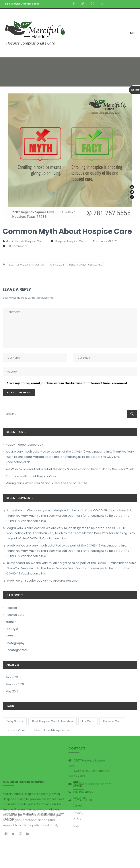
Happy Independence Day (24, 445)
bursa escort (16, 563)
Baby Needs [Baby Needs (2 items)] (15, 721)
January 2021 (15, 684)
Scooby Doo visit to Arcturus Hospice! (52, 581)
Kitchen (11, 622)
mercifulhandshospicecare (85, 265)
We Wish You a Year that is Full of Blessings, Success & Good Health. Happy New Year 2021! (69, 469)
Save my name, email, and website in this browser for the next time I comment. (67, 383)
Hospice (11, 608)
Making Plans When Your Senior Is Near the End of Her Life (46, 483)
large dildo (14, 510)
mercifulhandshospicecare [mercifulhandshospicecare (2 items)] (52, 730)
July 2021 (12, 677)
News (9, 636)
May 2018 (12, 691)
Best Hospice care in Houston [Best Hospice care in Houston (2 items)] (52, 721)
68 (17, 246)
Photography (15, 643)
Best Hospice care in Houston (27, 265)
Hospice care (15, 615)
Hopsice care (57, 265)
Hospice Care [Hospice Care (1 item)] (16, 730)
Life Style (12, 629)
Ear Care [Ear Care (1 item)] (88, 721)
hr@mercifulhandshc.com (24, 4)
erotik (11, 545)
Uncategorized (16, 650)
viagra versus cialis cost (24, 528)
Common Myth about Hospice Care (31, 476)
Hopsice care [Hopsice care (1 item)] (112, 721)
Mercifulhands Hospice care (25, 241)
